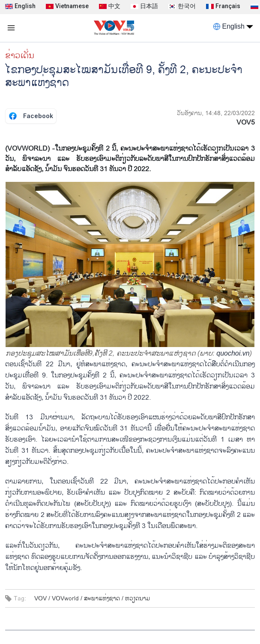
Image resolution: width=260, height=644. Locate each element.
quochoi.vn (233, 353)
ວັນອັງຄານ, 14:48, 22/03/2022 (216, 113)
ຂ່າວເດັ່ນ (20, 56)
